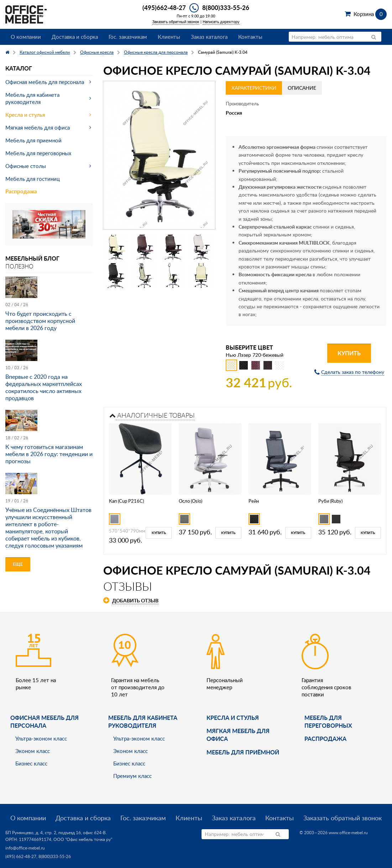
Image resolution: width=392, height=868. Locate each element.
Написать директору (221, 22)
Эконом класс (33, 751)
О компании (26, 37)
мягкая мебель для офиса (238, 735)
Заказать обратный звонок (176, 22)
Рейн (254, 501)
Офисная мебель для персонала (45, 82)
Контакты (250, 37)
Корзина (370, 14)
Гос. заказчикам (128, 37)
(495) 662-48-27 (21, 856)
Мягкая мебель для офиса (38, 127)
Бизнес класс (31, 763)
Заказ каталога (209, 37)
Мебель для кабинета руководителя (32, 98)
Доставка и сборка (75, 37)
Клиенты (169, 37)
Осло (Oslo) (190, 501)
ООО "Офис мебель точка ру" (83, 839)
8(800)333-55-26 (226, 7)
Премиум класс (132, 776)
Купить (349, 353)
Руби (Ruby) (330, 501)
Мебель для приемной (33, 140)
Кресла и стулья (25, 115)
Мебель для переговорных (38, 153)
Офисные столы (26, 166)
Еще (18, 564)
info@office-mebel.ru (25, 848)
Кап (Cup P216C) (126, 501)
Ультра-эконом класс (41, 738)
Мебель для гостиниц (33, 179)
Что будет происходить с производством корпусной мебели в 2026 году (40, 321)
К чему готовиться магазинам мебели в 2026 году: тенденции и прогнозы (49, 454)
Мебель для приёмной (243, 752)
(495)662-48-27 (164, 7)
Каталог (19, 68)
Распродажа (21, 191)
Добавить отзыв (135, 600)
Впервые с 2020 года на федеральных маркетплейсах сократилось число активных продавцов (44, 387)
